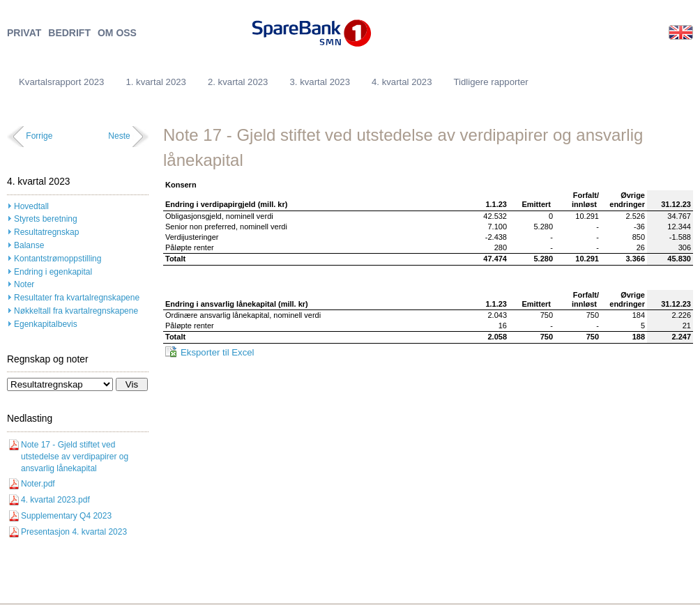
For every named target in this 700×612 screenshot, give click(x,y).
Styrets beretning (46, 219)
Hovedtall (31, 206)
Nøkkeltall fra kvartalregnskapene (76, 311)
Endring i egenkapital (53, 272)
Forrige (39, 136)
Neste (119, 136)
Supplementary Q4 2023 (66, 516)
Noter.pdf (38, 484)
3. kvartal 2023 (320, 82)
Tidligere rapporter (491, 82)
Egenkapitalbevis (46, 324)
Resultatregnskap (46, 232)
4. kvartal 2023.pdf (55, 500)
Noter (24, 284)
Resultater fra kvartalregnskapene (77, 298)
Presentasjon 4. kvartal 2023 (74, 532)
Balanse (29, 245)
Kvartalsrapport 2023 (61, 82)
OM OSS (117, 33)
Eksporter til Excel (218, 352)
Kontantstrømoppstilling (58, 259)
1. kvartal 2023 (156, 82)
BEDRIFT (69, 33)
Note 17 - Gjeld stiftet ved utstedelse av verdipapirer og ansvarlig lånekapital (75, 457)
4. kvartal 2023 (402, 82)
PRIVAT (24, 33)
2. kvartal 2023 (238, 82)
